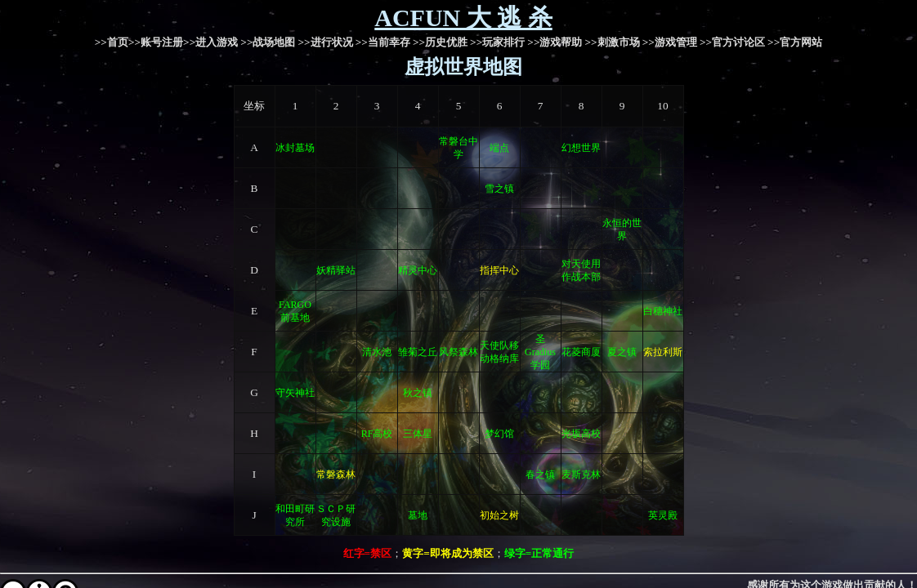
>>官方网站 (795, 42)
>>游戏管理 (670, 42)
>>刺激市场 (613, 42)
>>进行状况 (325, 42)
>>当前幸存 (383, 42)
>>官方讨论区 (732, 42)
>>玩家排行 (497, 42)
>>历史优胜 (440, 42)
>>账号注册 (156, 42)
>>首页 (112, 42)
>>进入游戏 (210, 42)
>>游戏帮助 (555, 42)
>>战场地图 (268, 42)
